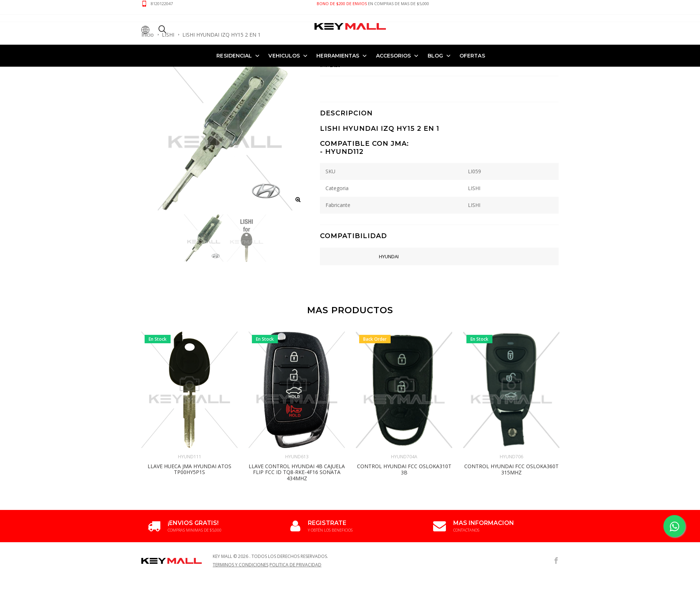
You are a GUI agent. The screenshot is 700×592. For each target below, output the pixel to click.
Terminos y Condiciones (241, 565)
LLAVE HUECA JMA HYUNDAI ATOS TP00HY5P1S (189, 469)
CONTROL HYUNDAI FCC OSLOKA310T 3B (404, 469)
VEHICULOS (284, 56)
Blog (435, 56)
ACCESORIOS (394, 56)
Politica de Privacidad (295, 565)
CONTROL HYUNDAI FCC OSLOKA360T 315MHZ (511, 469)
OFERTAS (472, 56)
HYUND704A (404, 457)
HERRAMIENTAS (338, 56)
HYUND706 (511, 457)
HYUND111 (190, 457)
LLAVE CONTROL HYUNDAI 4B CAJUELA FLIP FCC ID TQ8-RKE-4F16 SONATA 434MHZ (297, 472)
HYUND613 (297, 457)
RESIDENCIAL (234, 56)
